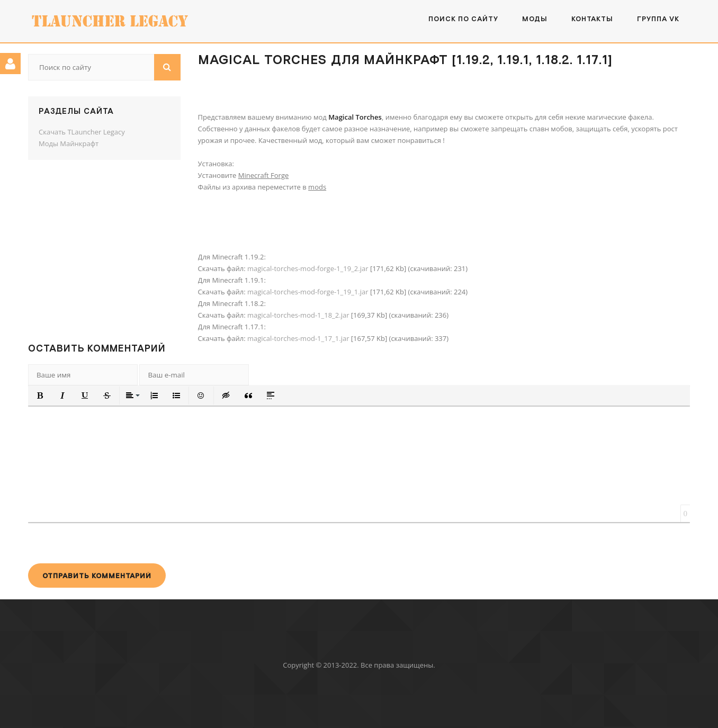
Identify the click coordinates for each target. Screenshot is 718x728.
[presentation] (109, 543)
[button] (40, 396)
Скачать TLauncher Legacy (82, 132)
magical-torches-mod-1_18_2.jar (298, 315)
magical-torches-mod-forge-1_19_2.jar (308, 268)
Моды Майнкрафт (69, 143)
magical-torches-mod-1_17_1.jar (298, 338)
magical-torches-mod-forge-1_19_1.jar (308, 292)
